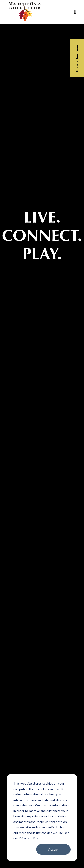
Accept (53, 849)
